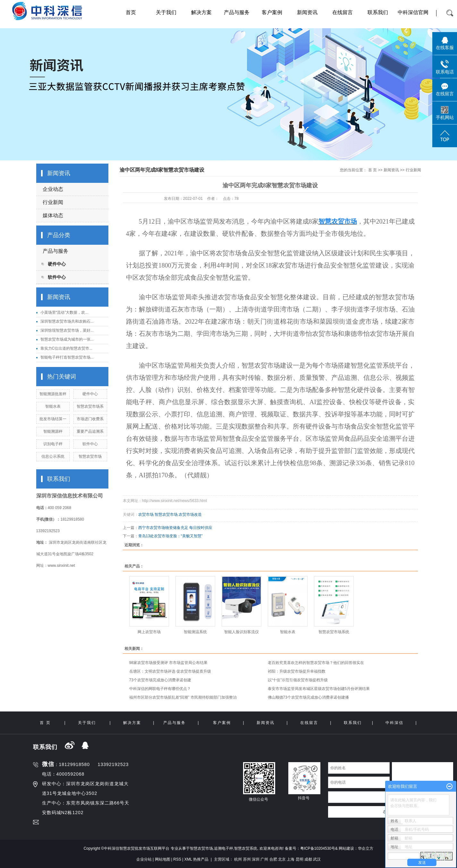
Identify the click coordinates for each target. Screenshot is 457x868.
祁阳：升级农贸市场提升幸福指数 (297, 671)
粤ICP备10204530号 (318, 848)
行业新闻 (53, 202)
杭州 (238, 859)
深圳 (256, 859)
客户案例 (272, 12)
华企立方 (366, 848)
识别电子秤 (53, 444)
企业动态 (53, 189)
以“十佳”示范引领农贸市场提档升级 (298, 680)
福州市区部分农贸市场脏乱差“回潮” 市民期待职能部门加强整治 (183, 697)
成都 (308, 859)
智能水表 (53, 406)
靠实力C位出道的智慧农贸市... (67, 348)
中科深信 (394, 723)
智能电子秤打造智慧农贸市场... (67, 357)
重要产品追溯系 (90, 431)
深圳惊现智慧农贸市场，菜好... (67, 330)
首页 (131, 12)
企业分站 (144, 859)
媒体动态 (53, 215)
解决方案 (201, 12)
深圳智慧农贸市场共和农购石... (67, 321)
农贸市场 (146, 515)
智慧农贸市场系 (90, 406)
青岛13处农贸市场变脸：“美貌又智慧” (170, 536)
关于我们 (166, 12)
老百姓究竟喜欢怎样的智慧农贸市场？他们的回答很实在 (316, 663)
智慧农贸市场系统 (334, 632)
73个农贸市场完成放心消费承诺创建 (160, 680)
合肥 (273, 859)
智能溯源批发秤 (53, 394)
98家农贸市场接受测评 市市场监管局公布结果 (169, 663)
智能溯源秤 (53, 431)
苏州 (247, 859)
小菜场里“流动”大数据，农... (64, 312)
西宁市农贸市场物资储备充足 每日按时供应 (175, 528)
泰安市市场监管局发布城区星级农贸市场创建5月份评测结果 (319, 689)
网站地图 (163, 859)
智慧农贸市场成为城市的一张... (67, 339)
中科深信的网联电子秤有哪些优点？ (160, 689)
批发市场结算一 (53, 419)
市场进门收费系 (90, 419)
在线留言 (343, 12)
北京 (282, 859)
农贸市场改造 (190, 515)
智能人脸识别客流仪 (241, 632)
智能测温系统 (195, 632)
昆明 (300, 859)
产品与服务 (237, 12)
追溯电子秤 (224, 848)
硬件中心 (57, 264)
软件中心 (57, 277)
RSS (177, 859)
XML (188, 859)
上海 (291, 859)
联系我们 (378, 12)
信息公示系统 (53, 456)
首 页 (372, 170)
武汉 (317, 859)
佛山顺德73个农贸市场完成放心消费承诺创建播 (308, 697)
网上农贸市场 (149, 632)
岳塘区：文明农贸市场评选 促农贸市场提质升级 (170, 671)
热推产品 (201, 859)
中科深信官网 (413, 12)
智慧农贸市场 (90, 456)
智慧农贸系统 (246, 848)
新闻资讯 (307, 12)
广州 (264, 859)
